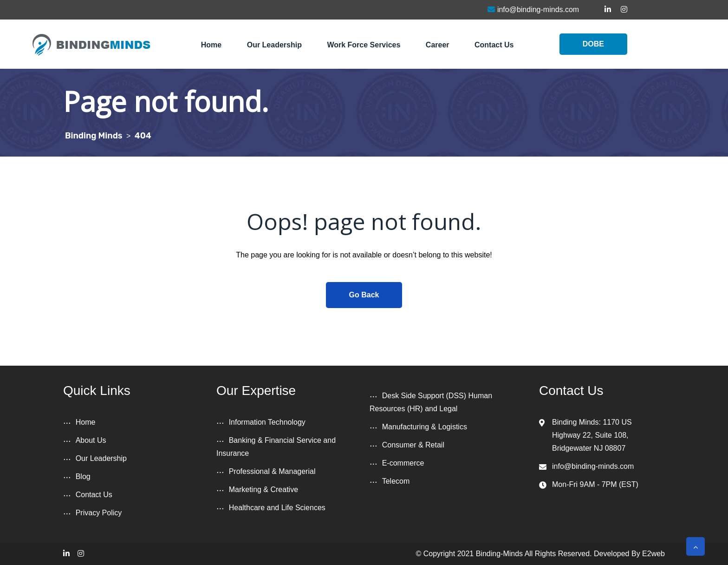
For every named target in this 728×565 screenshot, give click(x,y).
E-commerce (403, 463)
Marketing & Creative (263, 489)
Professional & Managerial (272, 471)
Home (211, 45)
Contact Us (494, 45)
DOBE (593, 44)
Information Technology (267, 422)
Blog (83, 476)
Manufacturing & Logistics (425, 427)
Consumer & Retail (413, 445)
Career (438, 45)
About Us (91, 440)
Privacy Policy (99, 513)
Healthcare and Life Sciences (277, 508)
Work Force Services (364, 45)
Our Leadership (274, 45)
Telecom (396, 481)
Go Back (364, 295)
